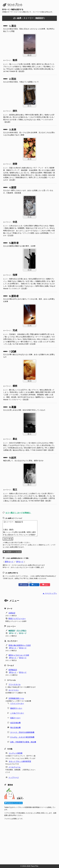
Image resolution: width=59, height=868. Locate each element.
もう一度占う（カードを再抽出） (18, 513)
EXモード (23, 633)
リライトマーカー (17, 703)
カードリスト (14, 690)
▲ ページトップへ (50, 593)
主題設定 (12, 613)
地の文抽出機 (15, 728)
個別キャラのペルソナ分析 (19, 655)
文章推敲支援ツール (16, 698)
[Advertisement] (31, 841)
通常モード (9, 562)
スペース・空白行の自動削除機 (22, 732)
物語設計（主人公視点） (18, 631)
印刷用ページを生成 (13, 552)
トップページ (14, 777)
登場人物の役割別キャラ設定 (20, 645)
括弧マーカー (15, 718)
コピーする (8, 539)
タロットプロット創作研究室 (20, 761)
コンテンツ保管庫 (16, 753)
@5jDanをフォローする (13, 803)
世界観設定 (13, 670)
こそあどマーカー (17, 713)
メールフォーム (15, 767)
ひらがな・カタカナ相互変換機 (22, 737)
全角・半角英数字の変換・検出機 (23, 742)
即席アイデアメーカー (17, 619)
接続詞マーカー (16, 708)
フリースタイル (15, 684)
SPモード (20, 562)
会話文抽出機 (15, 723)
